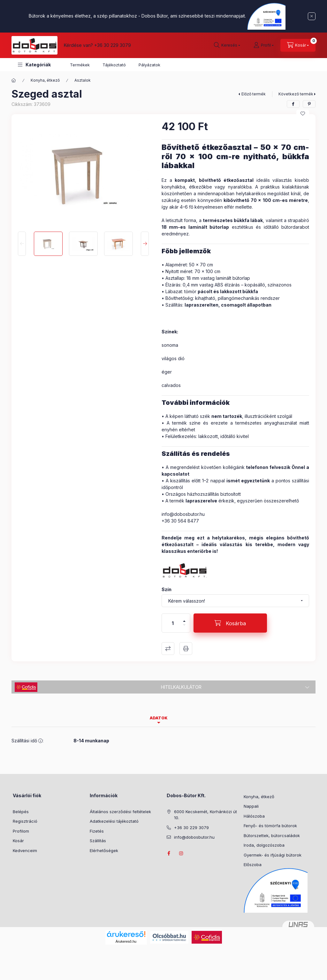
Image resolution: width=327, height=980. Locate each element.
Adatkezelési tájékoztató (114, 821)
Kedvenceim (25, 850)
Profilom (21, 831)
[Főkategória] (14, 80)
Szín (167, 589)
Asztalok (83, 80)
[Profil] (264, 45)
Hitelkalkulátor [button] (181, 687)
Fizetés (97, 831)
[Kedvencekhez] (303, 114)
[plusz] (184, 618)
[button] (34, 65)
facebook (169, 853)
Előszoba (253, 865)
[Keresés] (227, 45)
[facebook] (293, 104)
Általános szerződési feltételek (120, 812)
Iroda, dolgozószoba (264, 845)
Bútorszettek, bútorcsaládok (272, 835)
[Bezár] (312, 16)
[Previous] (22, 244)
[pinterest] (309, 104)
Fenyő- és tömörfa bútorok (270, 826)
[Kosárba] (230, 623)
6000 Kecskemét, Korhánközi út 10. (205, 815)
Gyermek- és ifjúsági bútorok (273, 855)
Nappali (251, 806)
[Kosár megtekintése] (298, 45)
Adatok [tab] (159, 718)
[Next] (145, 244)
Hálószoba (254, 816)
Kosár (18, 841)
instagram (181, 853)
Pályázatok (149, 65)
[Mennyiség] (173, 623)
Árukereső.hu (126, 941)
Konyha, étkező (45, 80)
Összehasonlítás (168, 649)
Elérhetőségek (104, 850)
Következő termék (296, 94)
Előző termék (254, 94)
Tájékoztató (114, 65)
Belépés (21, 812)
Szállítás (98, 841)
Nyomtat (186, 649)
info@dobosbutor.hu (183, 514)
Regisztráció (25, 821)
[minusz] (184, 628)
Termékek (80, 65)
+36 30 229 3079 (113, 45)
